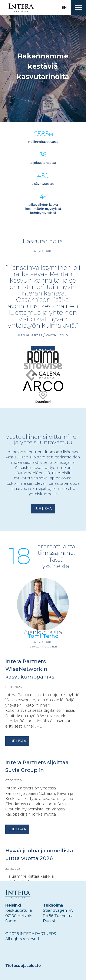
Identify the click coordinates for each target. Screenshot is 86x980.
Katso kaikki (43, 251)
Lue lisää (43, 509)
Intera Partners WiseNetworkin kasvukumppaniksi (31, 669)
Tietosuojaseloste (23, 966)
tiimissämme (56, 553)
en (64, 7)
